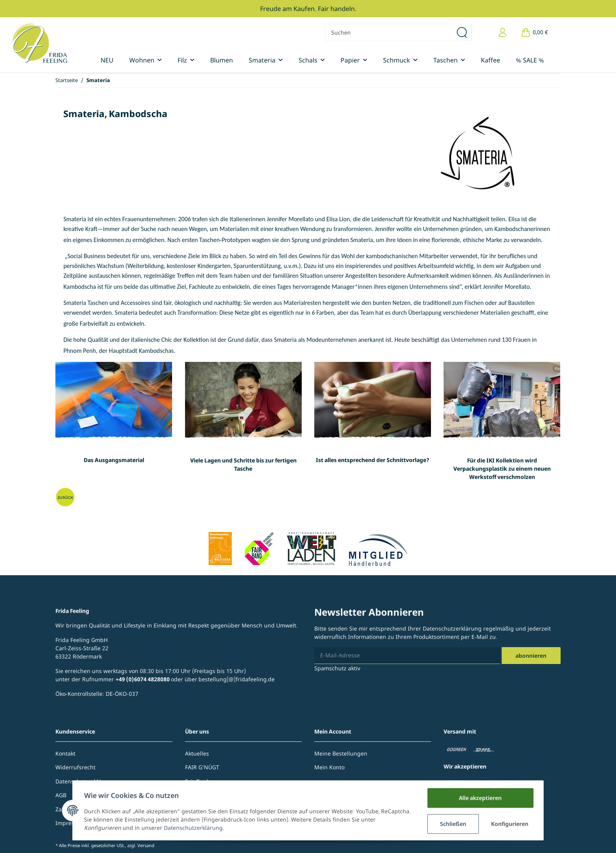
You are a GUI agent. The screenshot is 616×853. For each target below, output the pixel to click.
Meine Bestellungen (341, 753)
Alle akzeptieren (479, 798)
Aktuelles (197, 753)
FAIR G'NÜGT (202, 767)
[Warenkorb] (534, 32)
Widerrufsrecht (75, 767)
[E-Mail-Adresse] (407, 656)
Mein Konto (329, 767)
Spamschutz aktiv (337, 668)
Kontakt (65, 753)
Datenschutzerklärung (452, 628)
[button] (503, 32)
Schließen (452, 824)
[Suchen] (389, 32)
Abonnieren (531, 656)
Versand (146, 845)
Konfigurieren (509, 824)
